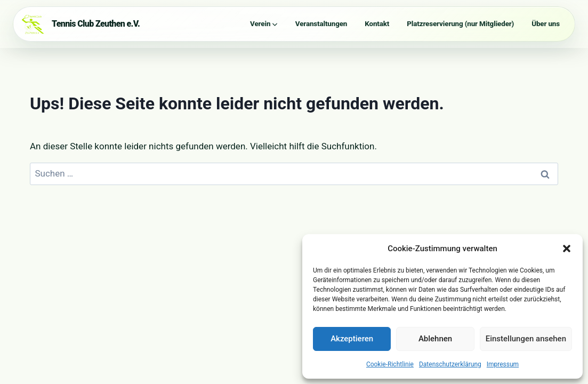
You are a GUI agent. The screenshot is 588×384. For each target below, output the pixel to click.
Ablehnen (435, 339)
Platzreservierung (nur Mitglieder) (460, 24)
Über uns (546, 24)
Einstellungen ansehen (526, 339)
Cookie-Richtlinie (390, 364)
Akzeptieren (352, 339)
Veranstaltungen (321, 24)
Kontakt (377, 24)
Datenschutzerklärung (450, 364)
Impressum (503, 364)
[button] (567, 249)
